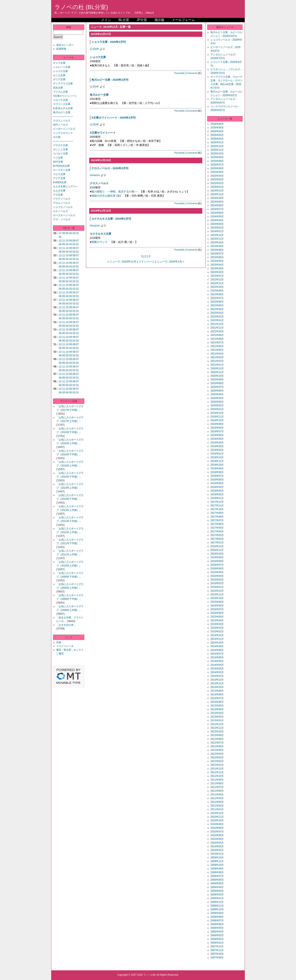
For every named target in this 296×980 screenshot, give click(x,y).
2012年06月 (217, 746)
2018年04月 (217, 487)
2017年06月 (217, 524)
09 (70, 241)
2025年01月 (217, 187)
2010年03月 (217, 846)
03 (74, 233)
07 (60, 233)
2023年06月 (217, 257)
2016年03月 (217, 580)
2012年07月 (217, 743)
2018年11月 (217, 461)
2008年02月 (217, 939)
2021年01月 (217, 365)
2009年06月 (217, 880)
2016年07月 (217, 565)
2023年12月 (217, 235)
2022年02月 (217, 317)
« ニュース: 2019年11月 (122, 262)
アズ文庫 (58, 195)
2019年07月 (217, 431)
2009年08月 (217, 872)
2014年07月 (217, 654)
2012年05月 (217, 750)
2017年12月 (217, 502)
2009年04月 (217, 887)
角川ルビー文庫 (62, 112)
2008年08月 (217, 917)
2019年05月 (217, 439)
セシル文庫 (59, 75)
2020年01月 (217, 409)
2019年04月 (217, 443)
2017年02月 (217, 539)
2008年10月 (217, 909)
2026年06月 (217, 124)
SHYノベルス (61, 125)
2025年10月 (217, 154)
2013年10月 (217, 687)
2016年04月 (217, 576)
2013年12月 (217, 680)
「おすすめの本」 (66, 625)
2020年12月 (217, 368)
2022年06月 (217, 302)
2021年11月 (217, 328)
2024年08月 (217, 205)
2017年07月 (217, 520)
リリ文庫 (58, 158)
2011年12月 (217, 769)
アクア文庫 (59, 178)
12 (60, 241)
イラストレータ (65, 646)
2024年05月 (217, 217)
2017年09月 (217, 513)
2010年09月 (217, 824)
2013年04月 (217, 709)
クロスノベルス (62, 121)
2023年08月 (217, 250)
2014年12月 (217, 635)
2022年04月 (217, 309)
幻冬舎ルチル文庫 (63, 108)
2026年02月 (217, 139)
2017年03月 (217, 535)
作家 (59, 642)
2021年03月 (217, 357)
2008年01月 (217, 943)
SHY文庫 (58, 162)
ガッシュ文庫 (60, 149)
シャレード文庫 (62, 67)
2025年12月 (217, 146)
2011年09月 (217, 780)
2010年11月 (217, 817)
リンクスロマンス (63, 133)
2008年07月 (217, 921)
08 (74, 241)
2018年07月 (217, 476)
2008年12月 (217, 902)
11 (64, 241)
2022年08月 (217, 294)
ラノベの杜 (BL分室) (81, 7)
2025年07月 (217, 165)
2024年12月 (217, 191)
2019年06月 (217, 435)
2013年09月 (217, 691)
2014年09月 (217, 646)
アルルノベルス (62, 203)
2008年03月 (217, 935)
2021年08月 (217, 339)
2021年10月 (217, 331)
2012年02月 (217, 761)
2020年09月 (217, 380)
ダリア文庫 (59, 79)
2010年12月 (217, 813)
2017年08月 (217, 517)
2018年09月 (217, 468)
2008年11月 (217, 906)
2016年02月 (217, 583)
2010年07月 (217, 832)
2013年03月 (217, 713)
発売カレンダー (65, 45)
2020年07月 (217, 387)
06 (64, 233)
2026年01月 (217, 142)
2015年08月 (217, 606)
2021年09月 (217, 335)
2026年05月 (217, 128)
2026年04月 (217, 131)
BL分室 (124, 20)
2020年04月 (217, 398)
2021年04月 (217, 354)
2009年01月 (217, 898)
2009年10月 (217, 865)
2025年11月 (217, 150)
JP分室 (142, 20)
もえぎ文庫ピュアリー (65, 186)
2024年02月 (217, 228)
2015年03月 (217, 624)
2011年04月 (217, 798)
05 (67, 233)
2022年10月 (217, 287)
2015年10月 (217, 598)
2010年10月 (217, 820)
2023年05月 (217, 261)
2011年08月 (217, 783)
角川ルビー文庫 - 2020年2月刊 (110, 80)
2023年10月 (217, 242)
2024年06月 (217, 213)
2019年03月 (217, 446)
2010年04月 (217, 843)
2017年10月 (217, 509)
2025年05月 (217, 172)
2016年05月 (217, 572)
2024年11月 (217, 194)
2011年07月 (217, 787)
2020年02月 (217, 406)
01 (60, 237)
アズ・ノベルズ (62, 219)
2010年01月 (217, 854)
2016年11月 (217, 550)
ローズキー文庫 (62, 170)
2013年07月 (217, 698)
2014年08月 (217, 650)
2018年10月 (217, 465)
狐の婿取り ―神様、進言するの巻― (114, 192)
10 (67, 241)
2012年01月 (217, 765)
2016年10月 (217, 554)
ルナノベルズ (60, 211)
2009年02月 (217, 895)
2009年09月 (217, 869)
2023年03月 (217, 268)
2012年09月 (217, 735)
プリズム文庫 (60, 92)
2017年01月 (217, 543)
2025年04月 (217, 176)
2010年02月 (217, 850)
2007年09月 (217, 958)
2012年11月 (217, 728)
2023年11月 (217, 239)
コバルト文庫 (60, 154)
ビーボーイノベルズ (64, 129)
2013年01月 (217, 720)
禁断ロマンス (99, 242)
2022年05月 (217, 305)
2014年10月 (217, 643)
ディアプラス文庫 (63, 84)
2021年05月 (217, 350)
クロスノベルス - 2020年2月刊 (110, 168)
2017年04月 (217, 531)
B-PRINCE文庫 (61, 166)
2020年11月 (217, 372)
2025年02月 (217, 183)
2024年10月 (217, 198)
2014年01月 (217, 676)
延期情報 (61, 49)
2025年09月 (217, 157)
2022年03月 (217, 313)
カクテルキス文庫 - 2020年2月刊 (111, 219)
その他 (57, 137)
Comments (192, 73)
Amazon (95, 175)
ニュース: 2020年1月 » (171, 262)
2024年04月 (217, 220)
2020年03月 (217, 402)
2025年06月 (217, 168)
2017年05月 (217, 528)
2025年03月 (217, 179)
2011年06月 (217, 791)
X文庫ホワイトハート (65, 96)
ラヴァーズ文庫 (62, 104)
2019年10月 (217, 420)
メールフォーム (183, 20)
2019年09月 (217, 424)
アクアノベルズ (62, 199)
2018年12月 (217, 457)
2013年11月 (217, 683)
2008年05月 (217, 928)
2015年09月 (217, 602)
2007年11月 (217, 950)
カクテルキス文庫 (101, 234)
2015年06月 (217, 613)
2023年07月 (217, 254)
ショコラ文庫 (60, 71)
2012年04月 (217, 754)
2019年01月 (217, 454)
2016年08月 (217, 561)
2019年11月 (217, 417)
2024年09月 (217, 202)
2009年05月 (217, 883)
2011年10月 (217, 776)
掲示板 (160, 20)
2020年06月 (217, 391)
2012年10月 (217, 732)
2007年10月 (217, 954)
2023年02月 (217, 272)
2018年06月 (217, 480)
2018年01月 (217, 498)
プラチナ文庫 (60, 145)
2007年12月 (217, 946)
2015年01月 (217, 632)
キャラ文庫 (59, 63)
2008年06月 (217, 924)
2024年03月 (217, 224)
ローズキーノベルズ (64, 215)
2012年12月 (217, 724)
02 (77, 233)
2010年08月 (217, 828)
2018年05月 (217, 483)
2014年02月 (217, 672)
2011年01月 (217, 809)
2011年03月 (217, 802)
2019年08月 (217, 428)
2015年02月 (217, 628)
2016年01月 (217, 587)
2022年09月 (217, 291)
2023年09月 (217, 246)
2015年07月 (217, 609)
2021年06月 (217, 346)
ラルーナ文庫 (60, 100)
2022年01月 (217, 320)
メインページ (147, 262)
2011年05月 (217, 795)
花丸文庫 (58, 88)
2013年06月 (217, 702)
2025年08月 (217, 161)
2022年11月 (217, 283)
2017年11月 (217, 506)
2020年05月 (217, 394)
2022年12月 (217, 280)
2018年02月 (217, 494)
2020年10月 (217, 376)
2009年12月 (217, 858)
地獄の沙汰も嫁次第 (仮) (106, 196)
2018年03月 (217, 491)
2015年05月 (217, 617)
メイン (106, 20)
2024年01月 (217, 231)
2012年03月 (217, 757)
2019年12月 (217, 413)
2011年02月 (217, 806)
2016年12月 (217, 546)
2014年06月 (217, 657)
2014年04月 (217, 665)
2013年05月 (217, 706)
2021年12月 (217, 324)
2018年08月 (217, 472)
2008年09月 (217, 913)
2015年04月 (217, 620)
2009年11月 (217, 861)
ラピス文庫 (59, 174)
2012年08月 (217, 739)
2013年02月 (217, 717)
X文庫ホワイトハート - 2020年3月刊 (113, 118)
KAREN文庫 (60, 182)
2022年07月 (217, 298)
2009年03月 (217, 891)
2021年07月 (217, 343)
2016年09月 (217, 557)
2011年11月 (217, 772)
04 (70, 233)
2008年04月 (217, 932)
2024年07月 (217, 209)
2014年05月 (217, 661)
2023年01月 (217, 276)
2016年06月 (217, 569)
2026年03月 (217, 135)
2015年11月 (217, 594)
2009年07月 (217, 876)
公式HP (94, 49)
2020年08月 (217, 383)
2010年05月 (217, 839)
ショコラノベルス (63, 207)
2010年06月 (217, 835)
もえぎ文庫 (59, 191)
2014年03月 (217, 669)
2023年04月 (217, 265)
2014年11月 (217, 639)
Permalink (179, 73)
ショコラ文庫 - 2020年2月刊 (109, 42)
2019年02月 (217, 450)
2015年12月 (217, 591)
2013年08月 (217, 695)
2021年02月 (217, 361)
